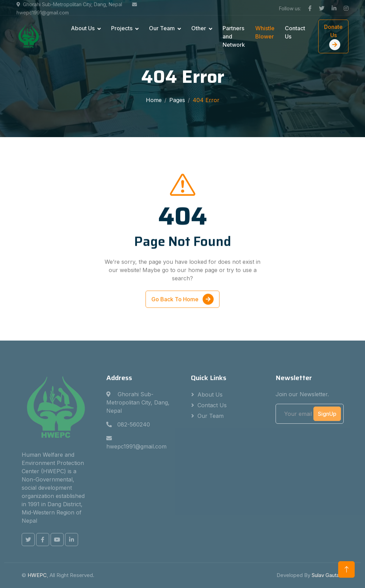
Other (199, 28)
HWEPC (37, 575)
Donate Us (333, 37)
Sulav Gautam (328, 575)
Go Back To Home (182, 300)
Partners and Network (234, 36)
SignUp (327, 414)
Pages (177, 100)
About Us (83, 28)
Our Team (162, 28)
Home (154, 100)
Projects (122, 28)
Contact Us (295, 32)
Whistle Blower (265, 32)
